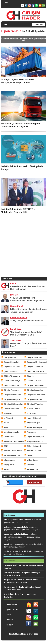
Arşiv (9, 615)
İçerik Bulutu (12, 610)
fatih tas (7, 520)
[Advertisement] (23, 251)
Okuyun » (24, 523)
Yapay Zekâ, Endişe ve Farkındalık (26, 321)
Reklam (10, 620)
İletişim (10, 625)
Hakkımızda (12, 605)
